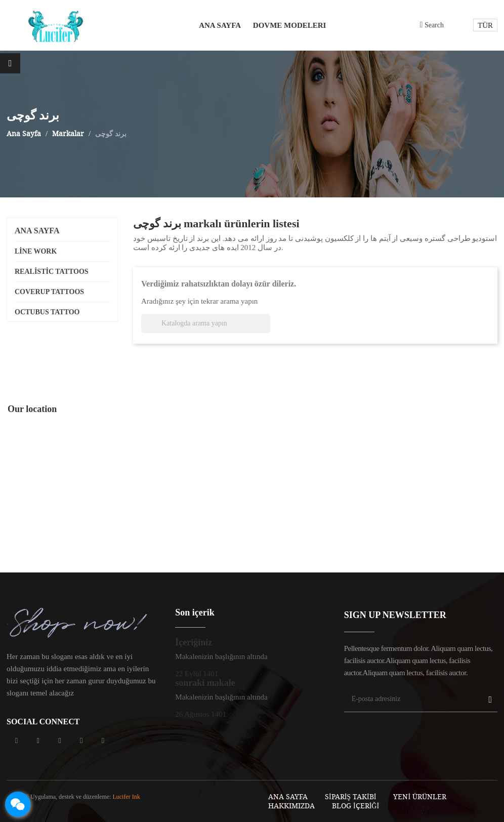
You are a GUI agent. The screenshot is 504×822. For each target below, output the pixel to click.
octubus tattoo (47, 312)
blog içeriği (355, 806)
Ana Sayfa (37, 231)
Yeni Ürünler (420, 796)
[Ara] (206, 323)
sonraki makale (205, 683)
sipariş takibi (350, 796)
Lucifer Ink (126, 797)
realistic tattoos (52, 272)
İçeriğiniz (194, 642)
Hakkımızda (291, 806)
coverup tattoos (49, 292)
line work (36, 251)
